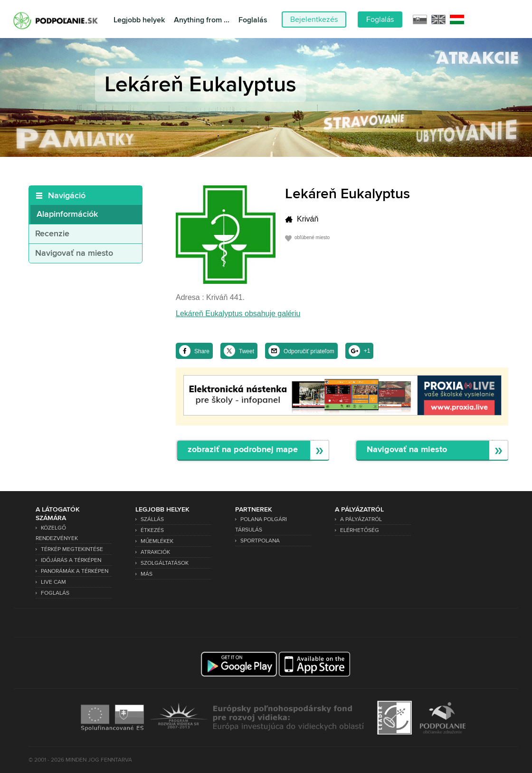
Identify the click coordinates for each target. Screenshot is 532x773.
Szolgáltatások (165, 563)
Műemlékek (157, 541)
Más (147, 574)
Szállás (152, 519)
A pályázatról (361, 519)
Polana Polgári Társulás (261, 525)
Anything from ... (202, 20)
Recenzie (52, 234)
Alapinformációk (67, 214)
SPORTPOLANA (260, 541)
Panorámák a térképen (75, 571)
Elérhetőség (360, 530)
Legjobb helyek (139, 20)
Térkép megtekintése (72, 549)
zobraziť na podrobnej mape (243, 450)
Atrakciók (155, 552)
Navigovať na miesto (74, 253)
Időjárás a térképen (71, 560)
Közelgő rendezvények (57, 533)
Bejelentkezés (314, 19)
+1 (367, 351)
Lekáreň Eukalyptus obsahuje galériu (238, 314)
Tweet (247, 351)
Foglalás (253, 20)
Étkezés (152, 530)
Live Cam (53, 582)
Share (202, 351)
